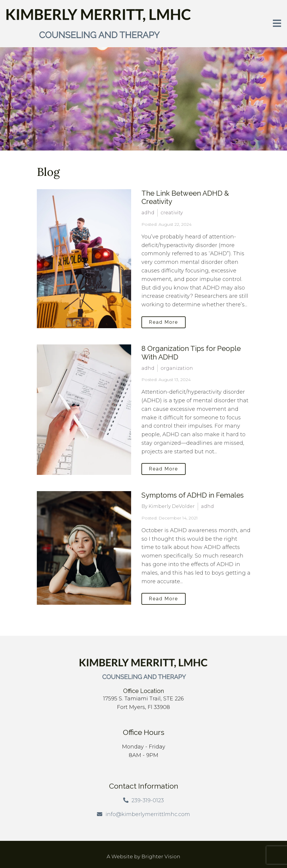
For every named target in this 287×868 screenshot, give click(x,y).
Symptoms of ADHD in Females (193, 495)
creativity (172, 213)
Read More (163, 322)
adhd (148, 213)
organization (177, 368)
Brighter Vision (161, 856)
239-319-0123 (148, 800)
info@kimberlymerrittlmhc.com (148, 814)
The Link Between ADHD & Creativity (185, 197)
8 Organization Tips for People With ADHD (191, 353)
